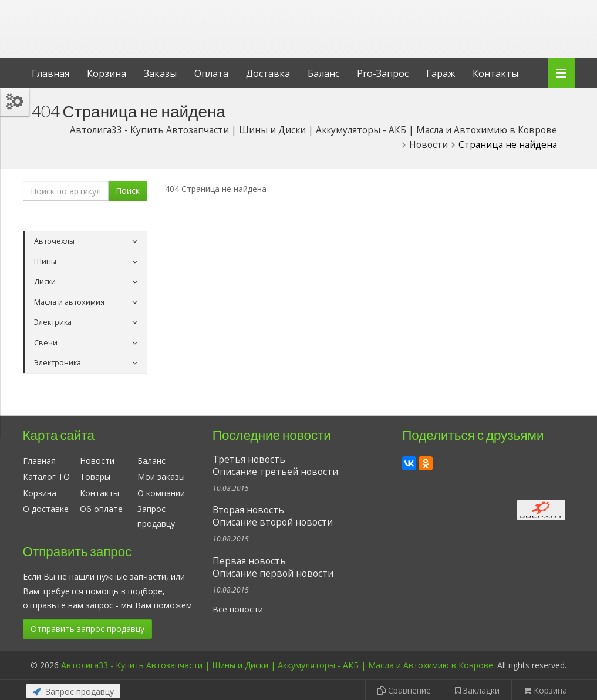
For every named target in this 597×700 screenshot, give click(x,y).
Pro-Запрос (383, 73)
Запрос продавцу (73, 691)
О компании (161, 493)
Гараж (441, 73)
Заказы (160, 73)
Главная (50, 73)
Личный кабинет (494, 11)
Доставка (268, 73)
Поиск (128, 191)
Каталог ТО (46, 477)
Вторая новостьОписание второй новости (273, 516)
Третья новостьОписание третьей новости (275, 466)
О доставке (46, 509)
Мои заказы (161, 477)
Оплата (211, 73)
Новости (97, 461)
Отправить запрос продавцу (87, 629)
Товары (95, 477)
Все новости (238, 609)
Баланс (323, 73)
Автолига (120, 20)
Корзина (107, 73)
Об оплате (101, 509)
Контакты (495, 73)
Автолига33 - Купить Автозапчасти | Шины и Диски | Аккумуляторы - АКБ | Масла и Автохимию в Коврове (277, 665)
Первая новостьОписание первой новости (273, 567)
